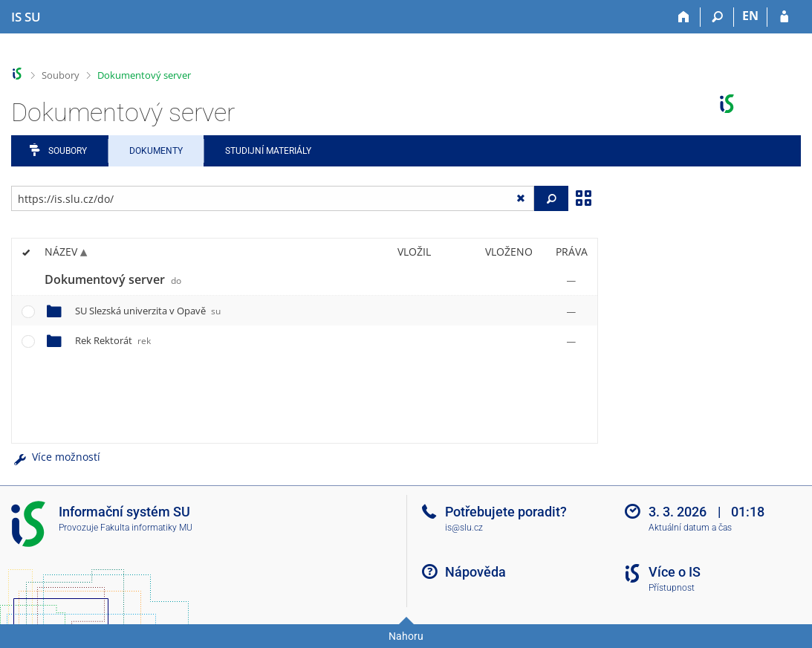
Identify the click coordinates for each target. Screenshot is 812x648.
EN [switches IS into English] (750, 16)
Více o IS (675, 572)
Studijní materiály (268, 151)
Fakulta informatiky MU (146, 528)
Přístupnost (672, 588)
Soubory (61, 75)
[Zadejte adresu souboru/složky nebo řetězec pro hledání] (273, 198)
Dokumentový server (144, 75)
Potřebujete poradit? (506, 512)
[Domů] (684, 17)
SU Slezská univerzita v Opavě (148, 311)
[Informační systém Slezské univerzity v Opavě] (26, 17)
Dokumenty (156, 151)
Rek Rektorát (113, 340)
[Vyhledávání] (717, 17)
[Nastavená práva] (571, 280)
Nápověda (475, 572)
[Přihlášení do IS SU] (784, 17)
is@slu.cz (464, 528)
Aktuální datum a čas (690, 528)
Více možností (56, 457)
